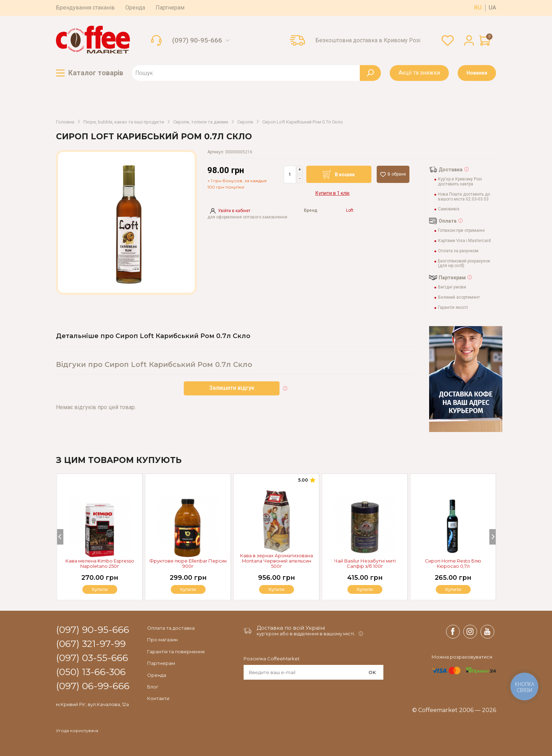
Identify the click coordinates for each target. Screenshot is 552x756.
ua (492, 8)
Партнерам (170, 8)
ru (478, 8)
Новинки (477, 73)
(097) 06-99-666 (93, 686)
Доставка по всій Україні (291, 628)
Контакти (158, 698)
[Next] (493, 537)
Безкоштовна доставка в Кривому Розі (368, 40)
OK (372, 672)
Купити (453, 589)
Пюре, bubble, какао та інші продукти (124, 122)
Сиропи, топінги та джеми (201, 122)
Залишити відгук (232, 388)
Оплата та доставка (171, 628)
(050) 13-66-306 (91, 672)
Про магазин (162, 640)
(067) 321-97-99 (91, 644)
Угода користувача (77, 731)
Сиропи (245, 122)
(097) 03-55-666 (92, 658)
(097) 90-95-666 (197, 40)
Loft (350, 211)
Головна (65, 122)
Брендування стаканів (85, 8)
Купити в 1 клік (333, 193)
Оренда (135, 8)
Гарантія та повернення (176, 652)
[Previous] (60, 537)
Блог (153, 687)
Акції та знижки (419, 73)
